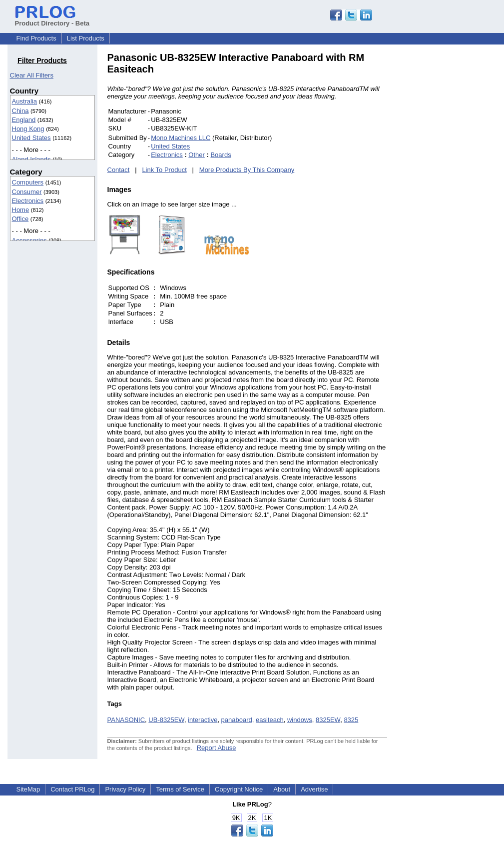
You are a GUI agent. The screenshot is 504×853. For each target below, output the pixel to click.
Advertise (314, 789)
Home (21, 210)
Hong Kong (28, 129)
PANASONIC (126, 720)
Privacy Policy (125, 789)
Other (197, 155)
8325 (351, 720)
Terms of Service (180, 789)
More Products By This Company (247, 170)
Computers (28, 182)
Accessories (29, 240)
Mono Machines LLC (181, 138)
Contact (119, 170)
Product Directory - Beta (52, 19)
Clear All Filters (32, 75)
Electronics (28, 201)
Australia (25, 101)
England (24, 120)
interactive (203, 720)
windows (300, 720)
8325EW (328, 720)
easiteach (270, 720)
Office (20, 219)
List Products (86, 38)
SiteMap (28, 789)
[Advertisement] (455, 202)
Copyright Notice (239, 789)
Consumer (27, 192)
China (20, 111)
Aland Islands (31, 159)
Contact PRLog (72, 789)
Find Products (36, 38)
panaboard (237, 720)
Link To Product (164, 170)
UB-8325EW (166, 720)
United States (31, 138)
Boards (221, 155)
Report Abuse (217, 748)
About (282, 789)
